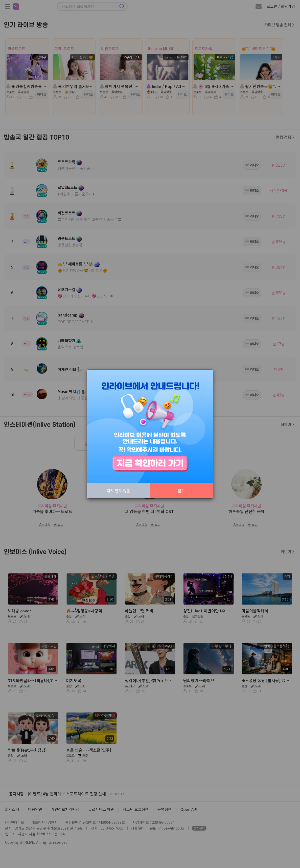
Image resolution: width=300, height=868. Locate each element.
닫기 (181, 491)
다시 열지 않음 (119, 491)
